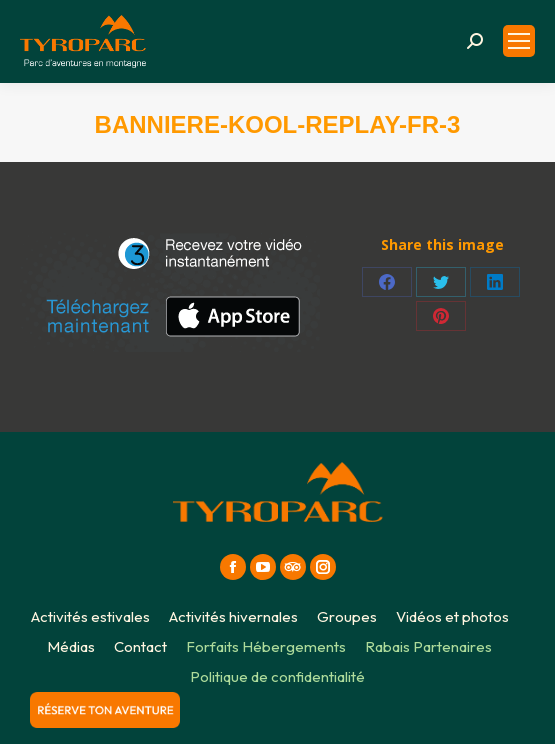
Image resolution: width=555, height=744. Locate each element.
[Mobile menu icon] (519, 41)
